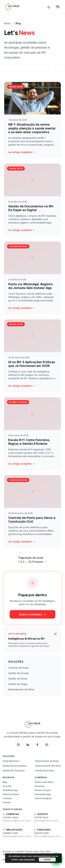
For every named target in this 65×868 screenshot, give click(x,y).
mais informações (27, 860)
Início (7, 23)
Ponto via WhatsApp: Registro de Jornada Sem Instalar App (31, 287)
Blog (5, 782)
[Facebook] (37, 745)
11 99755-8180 (41, 833)
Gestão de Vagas (18, 684)
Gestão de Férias (18, 679)
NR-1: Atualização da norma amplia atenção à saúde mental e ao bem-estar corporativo (32, 128)
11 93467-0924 (10, 818)
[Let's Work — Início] (12, 7)
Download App (10, 790)
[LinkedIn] (28, 745)
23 (30, 562)
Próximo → (39, 562)
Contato (7, 802)
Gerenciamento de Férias (48, 766)
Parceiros (40, 786)
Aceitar (47, 860)
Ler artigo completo (22, 152)
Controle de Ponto (19, 668)
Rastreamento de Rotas (21, 689)
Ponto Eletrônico (11, 761)
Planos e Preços (11, 794)
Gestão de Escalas (19, 673)
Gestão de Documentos (15, 766)
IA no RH (7, 786)
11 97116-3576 (41, 818)
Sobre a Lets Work (44, 782)
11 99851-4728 (10, 833)
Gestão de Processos (14, 771)
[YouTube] (47, 745)
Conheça (7, 798)
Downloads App (43, 794)
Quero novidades (33, 614)
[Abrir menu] (58, 7)
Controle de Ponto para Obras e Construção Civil (32, 521)
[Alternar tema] (49, 7)
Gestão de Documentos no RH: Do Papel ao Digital (31, 209)
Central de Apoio (43, 798)
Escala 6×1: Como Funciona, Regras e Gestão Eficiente (29, 443)
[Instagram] (18, 745)
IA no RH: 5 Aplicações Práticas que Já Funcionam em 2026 (32, 365)
